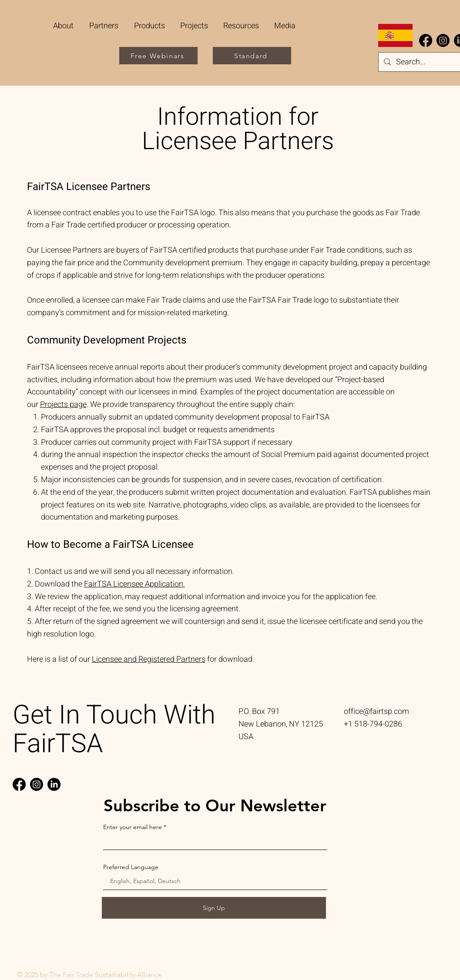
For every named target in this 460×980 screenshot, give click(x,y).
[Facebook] (426, 40)
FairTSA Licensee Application (134, 584)
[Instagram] (443, 40)
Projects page (63, 405)
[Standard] (252, 56)
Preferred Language (131, 867)
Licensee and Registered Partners (149, 659)
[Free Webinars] (158, 56)
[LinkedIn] (54, 784)
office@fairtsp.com (376, 712)
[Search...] (422, 62)
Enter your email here (133, 827)
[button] (105, 26)
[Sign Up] (214, 908)
